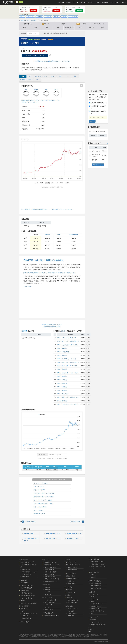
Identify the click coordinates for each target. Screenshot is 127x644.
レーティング (30, 16)
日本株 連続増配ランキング (29, 613)
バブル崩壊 (71, 611)
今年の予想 (24, 583)
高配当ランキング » (98, 165)
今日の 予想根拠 (49, 570)
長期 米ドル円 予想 (50, 577)
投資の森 (8, 2)
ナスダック (70, 587)
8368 (59, 380)
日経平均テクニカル (27, 585)
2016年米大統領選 (96, 588)
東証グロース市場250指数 (29, 603)
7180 (59, 341)
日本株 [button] (91, 2)
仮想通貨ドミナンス (96, 609)
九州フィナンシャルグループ (70, 341)
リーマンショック (73, 609)
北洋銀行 (64, 401)
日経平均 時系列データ (28, 588)
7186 (59, 366)
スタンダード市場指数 (28, 596)
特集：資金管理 (94, 572)
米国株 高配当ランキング (75, 534)
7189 (59, 359)
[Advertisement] (52, 198)
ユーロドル (48, 594)
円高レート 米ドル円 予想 (52, 579)
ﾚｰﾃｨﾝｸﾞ (45, 76)
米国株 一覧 (71, 581)
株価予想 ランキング (52, 538)
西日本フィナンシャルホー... (70, 359)
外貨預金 (93, 575)
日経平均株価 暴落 (73, 600)
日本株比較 (39, 16)
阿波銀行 (64, 348)
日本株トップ (28, 24)
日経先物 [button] (83, 2)
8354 (59, 373)
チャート (30, 80)
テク (68, 76)
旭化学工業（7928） (40, 514)
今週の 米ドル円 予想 (51, 572)
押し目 (21, 2)
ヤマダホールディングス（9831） (44, 503)
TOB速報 (81, 24)
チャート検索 (114, 2)
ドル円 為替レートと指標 (51, 565)
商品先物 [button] (105, 2)
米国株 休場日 (72, 583)
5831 (59, 404)
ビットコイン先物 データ (98, 611)
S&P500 (69, 590)
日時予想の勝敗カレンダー (29, 572)
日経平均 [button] (61, 2)
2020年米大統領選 (96, 586)
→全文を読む (27, 287)
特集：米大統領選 (95, 581)
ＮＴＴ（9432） (39, 510)
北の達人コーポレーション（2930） (44, 497)
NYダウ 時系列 (71, 573)
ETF (80, 28)
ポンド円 (47, 592)
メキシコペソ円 (49, 609)
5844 (59, 362)
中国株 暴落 (71, 616)
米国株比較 (48, 16)
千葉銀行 (64, 387)
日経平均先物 (25, 590)
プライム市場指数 (26, 593)
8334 (59, 369)
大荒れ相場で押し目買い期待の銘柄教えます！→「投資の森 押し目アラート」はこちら (47, 209)
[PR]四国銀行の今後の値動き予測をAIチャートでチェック (52, 61)
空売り (102, 28)
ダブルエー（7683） (40, 490)
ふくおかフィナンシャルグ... (70, 373)
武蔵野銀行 (65, 383)
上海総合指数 (71, 592)
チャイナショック (73, 613)
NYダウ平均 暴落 (72, 602)
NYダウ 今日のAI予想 (73, 565)
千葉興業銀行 (66, 352)
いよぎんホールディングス (70, 345)
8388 (59, 348)
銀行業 (30, 39)
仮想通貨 (92, 592)
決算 (36, 28)
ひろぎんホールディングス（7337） (44, 493)
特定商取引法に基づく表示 (98, 624)
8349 (59, 355)
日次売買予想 (26, 577)
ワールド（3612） (39, 486)
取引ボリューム (95, 613)
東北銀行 (64, 355)
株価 (23, 76)
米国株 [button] (98, 2)
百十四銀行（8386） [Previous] (29, 521)
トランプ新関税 (73, 16)
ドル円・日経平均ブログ (51, 616)
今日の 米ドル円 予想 (51, 567)
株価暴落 (69, 598)
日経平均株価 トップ (27, 562)
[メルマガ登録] (17, 2)
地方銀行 (37, 39)
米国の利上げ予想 (73, 570)
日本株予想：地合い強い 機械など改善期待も (43, 260)
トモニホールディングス (69, 338)
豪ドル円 (47, 587)
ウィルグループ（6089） (41, 483)
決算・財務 (38, 76)
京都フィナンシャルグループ (70, 362)
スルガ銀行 (65, 394)
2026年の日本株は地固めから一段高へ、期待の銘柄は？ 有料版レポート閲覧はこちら (49, 273)
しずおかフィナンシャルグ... (70, 404)
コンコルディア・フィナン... (70, 366)
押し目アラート (99, 24)
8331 (59, 387)
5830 (59, 345)
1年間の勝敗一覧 (26, 574)
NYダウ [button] (75, 2)
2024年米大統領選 (96, 583)
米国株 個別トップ (72, 579)
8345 (59, 376)
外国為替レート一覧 (50, 562)
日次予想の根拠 (26, 569)
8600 (59, 338)
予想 (47, 28)
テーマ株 (64, 16)
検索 (23, 611)
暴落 (58, 28)
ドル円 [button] (68, 2)
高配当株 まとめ (29, 534)
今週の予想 (24, 580)
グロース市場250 (74, 235)
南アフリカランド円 (50, 600)
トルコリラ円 (48, 605)
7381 (59, 397)
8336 (59, 383)
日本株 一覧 (25, 616)
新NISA (46, 24)
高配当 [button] (63, 24)
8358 (59, 394)
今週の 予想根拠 (49, 574)
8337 (59, 352)
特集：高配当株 (94, 559)
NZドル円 (47, 607)
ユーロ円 (47, 589)
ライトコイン (94, 601)
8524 (59, 401)
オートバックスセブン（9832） (43, 500)
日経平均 (47, 235)
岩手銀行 (64, 376)
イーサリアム (94, 599)
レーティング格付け (69, 28)
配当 (25, 28)
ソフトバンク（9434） (41, 507)
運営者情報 (93, 619)
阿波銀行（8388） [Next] (77, 521)
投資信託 (93, 577)
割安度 (36, 93)
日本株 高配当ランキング (53, 534)
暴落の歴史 (70, 606)
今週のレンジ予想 (73, 567)
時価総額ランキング (96, 606)
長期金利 (56, 16)
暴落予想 (123, 2)
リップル (93, 597)
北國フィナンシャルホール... (70, 397)
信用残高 (23, 80)
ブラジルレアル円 (50, 602)
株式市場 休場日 (26, 618)
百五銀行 (64, 380)
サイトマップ (94, 617)
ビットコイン (94, 594)
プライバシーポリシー (97, 622)
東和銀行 (64, 390)
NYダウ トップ (71, 562)
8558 (59, 390)
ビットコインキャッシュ (97, 604)
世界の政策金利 (48, 613)
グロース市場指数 (26, 598)
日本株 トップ (25, 608)
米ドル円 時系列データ (51, 581)
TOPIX (59, 235)
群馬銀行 (64, 369)
